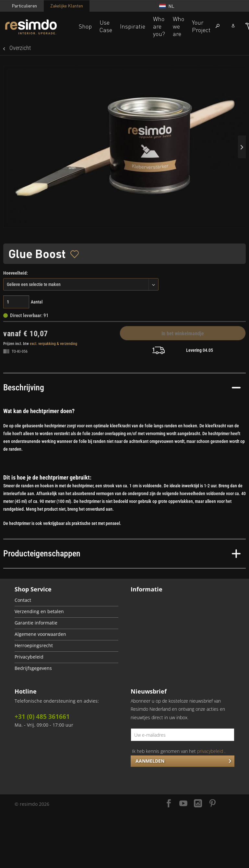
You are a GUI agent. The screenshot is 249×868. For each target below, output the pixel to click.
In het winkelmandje (183, 333)
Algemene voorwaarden (40, 634)
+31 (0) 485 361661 (42, 717)
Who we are (178, 26)
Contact (23, 600)
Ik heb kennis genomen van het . (179, 751)
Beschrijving (122, 387)
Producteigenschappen (122, 553)
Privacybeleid (29, 657)
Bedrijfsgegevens (33, 668)
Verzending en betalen (39, 612)
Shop (85, 26)
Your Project (201, 26)
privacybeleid (210, 751)
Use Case (106, 26)
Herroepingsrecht (34, 646)
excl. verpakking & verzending (53, 344)
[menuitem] (66, 601)
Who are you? (159, 26)
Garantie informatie (36, 623)
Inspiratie (133, 26)
